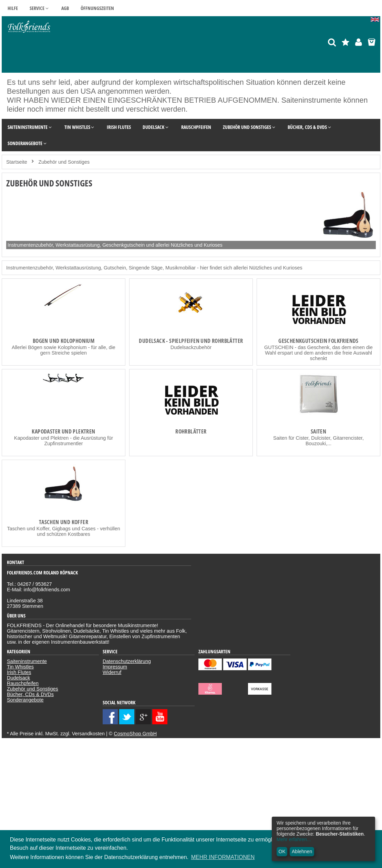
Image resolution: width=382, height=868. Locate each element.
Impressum (115, 667)
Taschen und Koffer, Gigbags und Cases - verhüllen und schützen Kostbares (64, 531)
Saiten (318, 431)
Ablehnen (302, 851)
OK (282, 851)
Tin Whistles (20, 667)
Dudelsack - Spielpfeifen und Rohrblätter (191, 341)
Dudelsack (18, 678)
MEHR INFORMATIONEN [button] (223, 857)
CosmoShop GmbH (135, 734)
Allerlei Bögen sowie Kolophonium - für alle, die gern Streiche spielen (64, 350)
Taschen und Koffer (64, 522)
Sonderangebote (25, 700)
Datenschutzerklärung (127, 661)
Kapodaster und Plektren (63, 431)
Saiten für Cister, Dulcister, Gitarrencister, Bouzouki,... (318, 441)
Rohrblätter (191, 431)
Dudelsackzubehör (191, 347)
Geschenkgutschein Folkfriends (318, 341)
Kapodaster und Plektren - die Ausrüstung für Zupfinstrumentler (64, 441)
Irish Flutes (19, 672)
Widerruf (112, 672)
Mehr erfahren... (294, 839)
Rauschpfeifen (23, 683)
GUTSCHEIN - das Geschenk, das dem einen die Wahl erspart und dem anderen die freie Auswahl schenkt (318, 353)
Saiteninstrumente (27, 661)
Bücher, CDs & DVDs (30, 694)
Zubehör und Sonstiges (33, 689)
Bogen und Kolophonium (64, 341)
